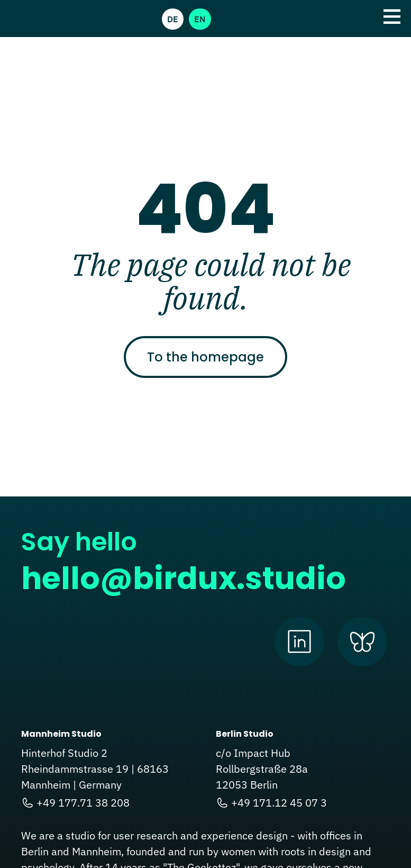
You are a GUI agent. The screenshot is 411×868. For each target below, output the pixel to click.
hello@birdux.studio (184, 578)
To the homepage (206, 357)
